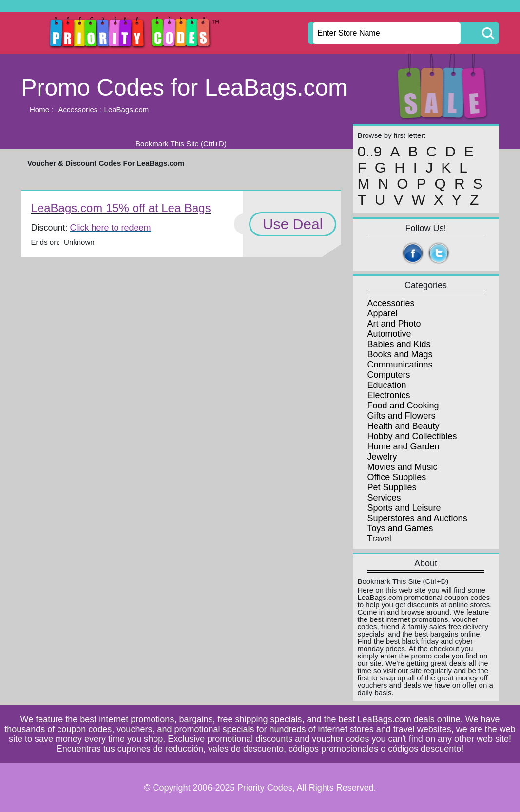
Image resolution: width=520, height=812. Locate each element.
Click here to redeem (111, 228)
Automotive (389, 334)
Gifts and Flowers (402, 416)
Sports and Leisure (404, 508)
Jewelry (382, 457)
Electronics (389, 395)
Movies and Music (403, 467)
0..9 (370, 152)
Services (384, 498)
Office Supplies (397, 477)
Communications (400, 365)
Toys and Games (400, 528)
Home (39, 109)
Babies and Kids (399, 344)
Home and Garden (404, 446)
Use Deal (293, 224)
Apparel (383, 313)
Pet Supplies (392, 487)
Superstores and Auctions (417, 518)
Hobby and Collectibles (412, 436)
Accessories (78, 109)
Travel (379, 539)
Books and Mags (400, 354)
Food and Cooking (403, 406)
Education (387, 385)
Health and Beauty (404, 426)
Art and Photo (394, 324)
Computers (389, 375)
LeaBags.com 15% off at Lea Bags (121, 208)
